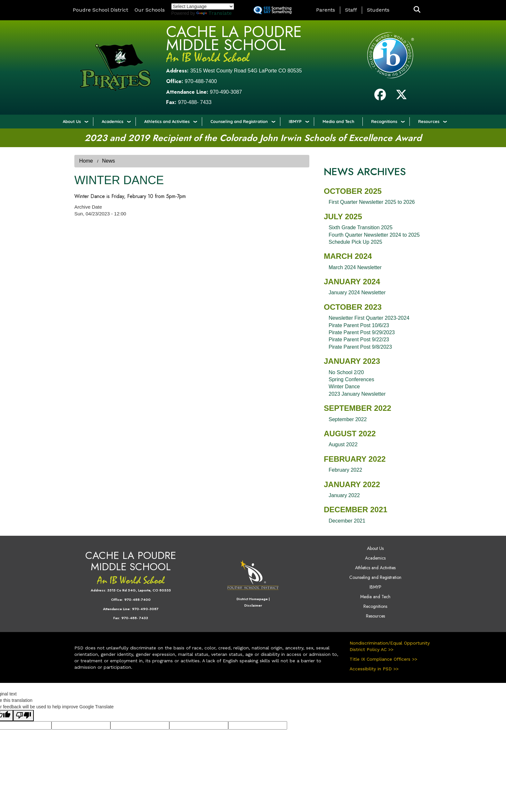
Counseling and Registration (239, 121)
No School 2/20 (346, 372)
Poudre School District (100, 10)
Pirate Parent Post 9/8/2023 (360, 347)
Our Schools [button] (150, 10)
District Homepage (252, 599)
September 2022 (348, 419)
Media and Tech (338, 121)
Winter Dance (344, 387)
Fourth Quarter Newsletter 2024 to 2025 (374, 235)
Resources (429, 121)
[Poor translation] (23, 716)
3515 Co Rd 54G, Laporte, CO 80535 (139, 590)
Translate (214, 13)
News (108, 161)
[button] (417, 10)
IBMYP (295, 121)
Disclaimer (253, 605)
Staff (351, 10)
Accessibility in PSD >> (374, 669)
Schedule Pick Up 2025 (355, 242)
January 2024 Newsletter (357, 293)
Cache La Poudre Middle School (234, 38)
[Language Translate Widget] (203, 6)
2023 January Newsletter (357, 394)
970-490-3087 (226, 92)
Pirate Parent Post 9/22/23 (359, 340)
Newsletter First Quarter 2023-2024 (369, 318)
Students (378, 10)
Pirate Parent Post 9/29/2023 (362, 332)
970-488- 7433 (195, 102)
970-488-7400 (201, 81)
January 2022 (344, 495)
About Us (72, 121)
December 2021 (347, 521)
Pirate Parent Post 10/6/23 (359, 325)
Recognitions (384, 121)
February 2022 (345, 470)
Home (86, 161)
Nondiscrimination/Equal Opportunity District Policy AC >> (390, 646)
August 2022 (343, 444)
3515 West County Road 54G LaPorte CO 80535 (246, 71)
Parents (326, 10)
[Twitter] (401, 97)
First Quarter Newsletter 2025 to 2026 (372, 202)
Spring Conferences (351, 379)
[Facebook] (380, 97)
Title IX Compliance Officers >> (383, 659)
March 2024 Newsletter (355, 267)
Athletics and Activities (167, 121)
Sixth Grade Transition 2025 (361, 227)
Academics (112, 121)
